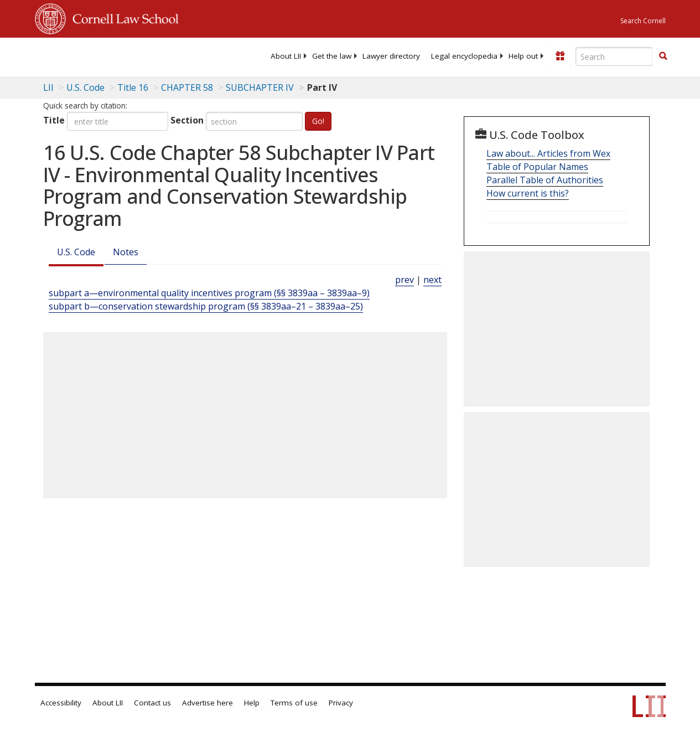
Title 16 (133, 87)
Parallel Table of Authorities (545, 180)
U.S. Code (76, 252)
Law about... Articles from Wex (548, 153)
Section (187, 120)
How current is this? (528, 193)
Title (54, 120)
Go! (318, 121)
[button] (663, 56)
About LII (286, 56)
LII (48, 87)
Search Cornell (643, 21)
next (432, 280)
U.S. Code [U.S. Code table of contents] (85, 87)
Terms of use (294, 703)
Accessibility (61, 703)
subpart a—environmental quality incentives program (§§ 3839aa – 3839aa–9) (209, 293)
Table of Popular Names (537, 167)
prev (405, 280)
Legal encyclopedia (464, 56)
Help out (523, 56)
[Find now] (663, 56)
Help (252, 703)
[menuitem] (286, 56)
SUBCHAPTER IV (260, 87)
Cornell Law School (122, 17)
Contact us (152, 703)
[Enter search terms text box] (614, 56)
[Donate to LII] (560, 56)
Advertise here (208, 703)
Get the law (332, 56)
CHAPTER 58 (187, 87)
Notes (126, 252)
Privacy (341, 703)
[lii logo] (78, 55)
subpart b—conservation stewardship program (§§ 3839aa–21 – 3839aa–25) (206, 306)
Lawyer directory (391, 56)
